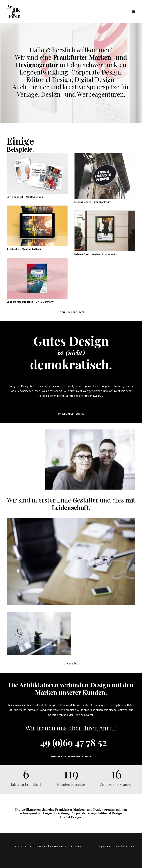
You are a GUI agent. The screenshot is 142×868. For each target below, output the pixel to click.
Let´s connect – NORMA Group (25, 197)
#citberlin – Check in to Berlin (24, 249)
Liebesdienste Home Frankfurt (92, 202)
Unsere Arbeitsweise (71, 414)
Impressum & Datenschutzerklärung (117, 847)
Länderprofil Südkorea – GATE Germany (30, 302)
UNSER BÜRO (71, 664)
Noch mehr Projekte (71, 312)
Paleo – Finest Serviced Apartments (95, 254)
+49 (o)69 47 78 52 (71, 742)
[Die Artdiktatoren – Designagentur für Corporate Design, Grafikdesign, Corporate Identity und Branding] (14, 11)
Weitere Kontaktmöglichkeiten (71, 756)
